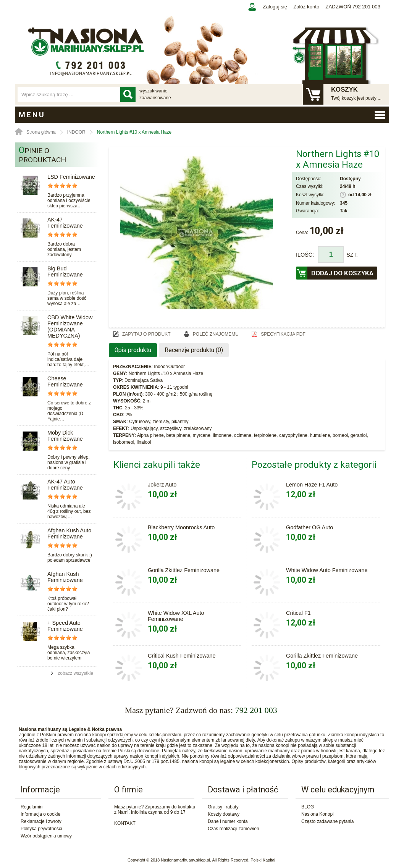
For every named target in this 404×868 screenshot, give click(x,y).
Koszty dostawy (224, 814)
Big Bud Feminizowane (65, 272)
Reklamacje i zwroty (41, 821)
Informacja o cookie (40, 814)
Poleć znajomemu (216, 334)
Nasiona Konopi (318, 814)
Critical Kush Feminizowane (182, 656)
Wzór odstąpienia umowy (46, 836)
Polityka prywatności (41, 829)
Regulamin (32, 807)
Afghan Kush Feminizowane (65, 577)
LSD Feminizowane (71, 177)
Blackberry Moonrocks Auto (181, 527)
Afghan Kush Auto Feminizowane (69, 533)
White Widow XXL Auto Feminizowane (176, 616)
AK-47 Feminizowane (65, 223)
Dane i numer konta (228, 821)
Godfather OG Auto (309, 527)
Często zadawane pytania (327, 821)
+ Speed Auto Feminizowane (65, 626)
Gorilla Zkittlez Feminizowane (184, 570)
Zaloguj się (275, 7)
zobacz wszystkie (75, 673)
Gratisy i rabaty (223, 807)
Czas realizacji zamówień (234, 829)
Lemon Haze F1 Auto (312, 485)
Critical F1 (298, 613)
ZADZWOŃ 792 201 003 (353, 7)
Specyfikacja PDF (283, 334)
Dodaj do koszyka (342, 273)
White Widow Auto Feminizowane (327, 570)
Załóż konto (306, 7)
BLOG (308, 807)
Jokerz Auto (162, 485)
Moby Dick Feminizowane (65, 436)
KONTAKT (125, 823)
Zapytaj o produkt (146, 334)
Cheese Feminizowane (65, 381)
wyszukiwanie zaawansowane (155, 94)
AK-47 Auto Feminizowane (65, 485)
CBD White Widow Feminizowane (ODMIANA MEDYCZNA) (70, 327)
